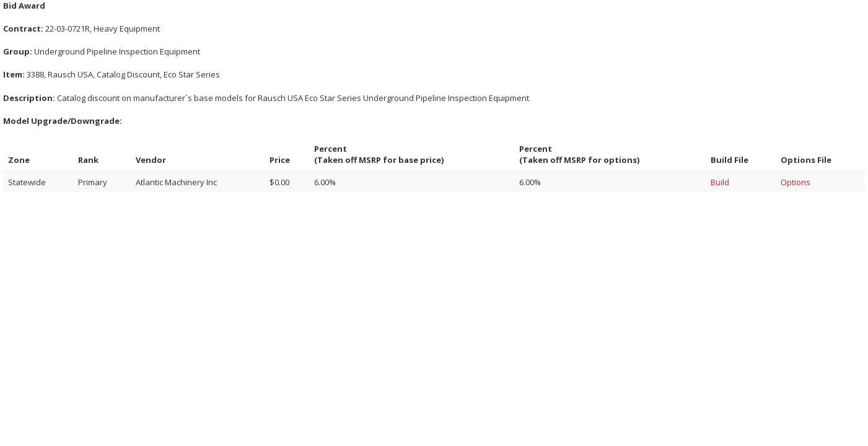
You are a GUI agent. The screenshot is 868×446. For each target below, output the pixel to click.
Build (720, 182)
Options (796, 182)
